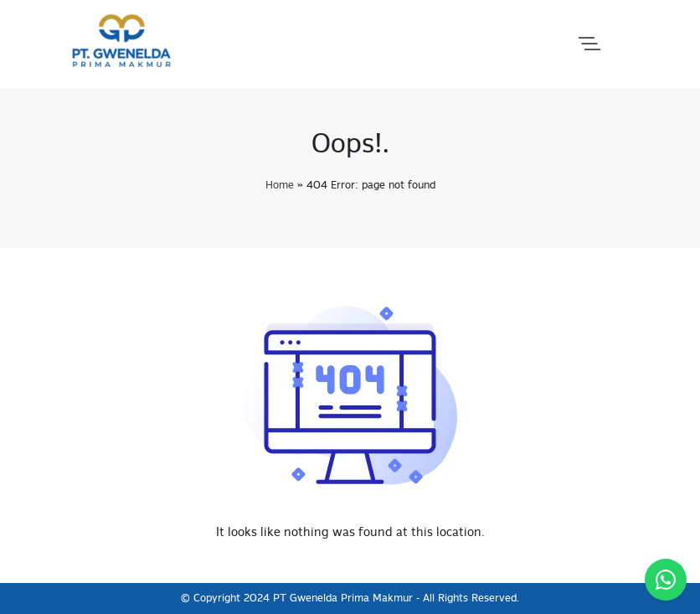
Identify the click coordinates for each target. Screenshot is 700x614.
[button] (589, 44)
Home (280, 186)
